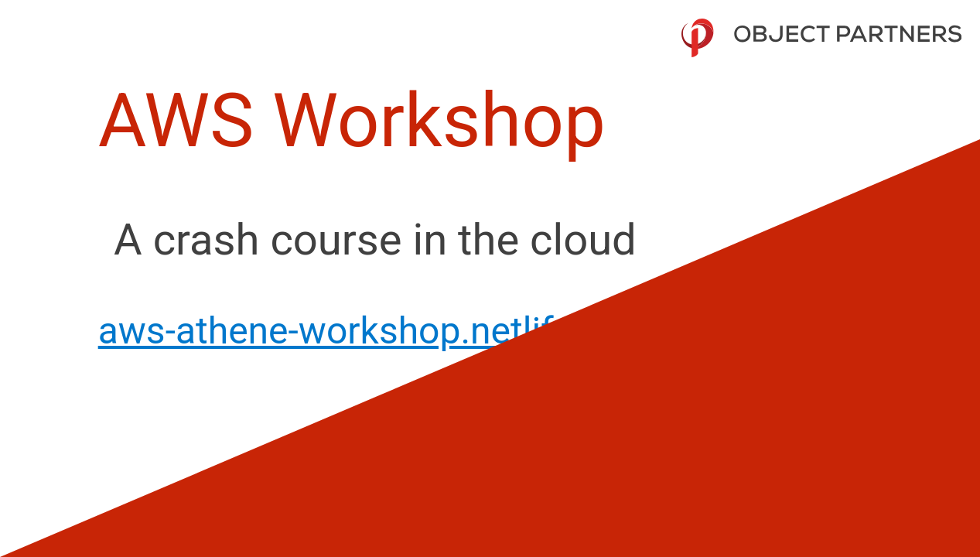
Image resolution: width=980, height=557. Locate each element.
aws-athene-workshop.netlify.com (376, 331)
